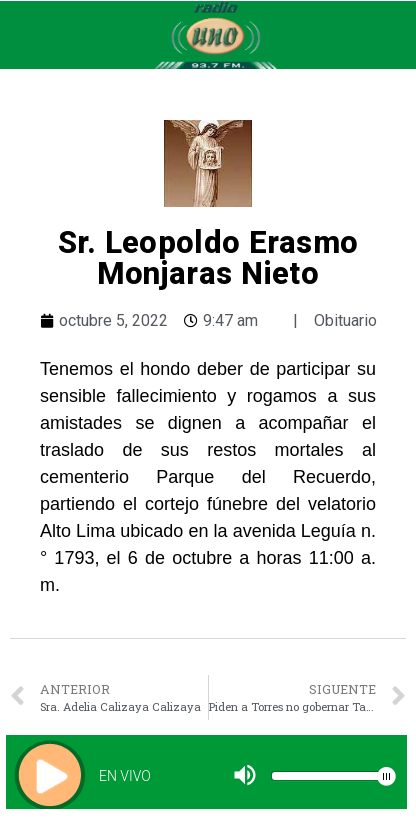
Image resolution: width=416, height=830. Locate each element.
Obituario (345, 320)
